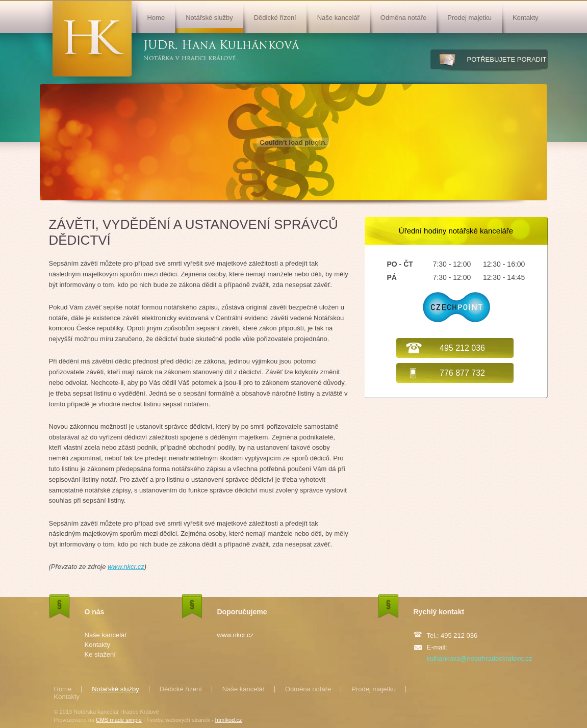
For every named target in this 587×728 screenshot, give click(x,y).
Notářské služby (209, 18)
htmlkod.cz (229, 720)
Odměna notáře (403, 18)
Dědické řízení (275, 18)
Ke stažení (100, 654)
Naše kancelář (338, 18)
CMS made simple (119, 720)
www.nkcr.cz (126, 567)
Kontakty (526, 18)
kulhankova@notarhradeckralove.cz (480, 658)
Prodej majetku (469, 18)
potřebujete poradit (507, 59)
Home (156, 18)
